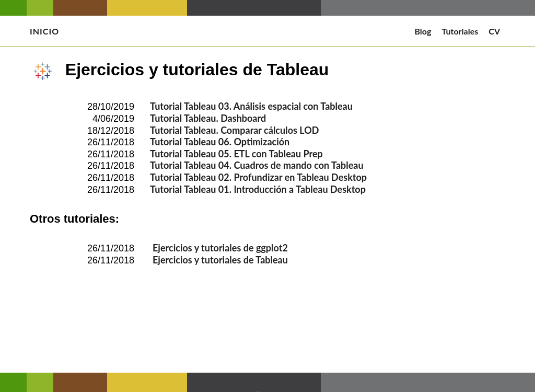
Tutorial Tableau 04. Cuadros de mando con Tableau (257, 165)
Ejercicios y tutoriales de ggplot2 (220, 248)
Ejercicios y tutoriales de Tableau (220, 260)
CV (494, 31)
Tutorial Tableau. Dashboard (208, 118)
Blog (423, 31)
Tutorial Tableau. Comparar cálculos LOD (234, 130)
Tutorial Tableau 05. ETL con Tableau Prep (236, 154)
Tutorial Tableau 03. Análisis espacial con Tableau (251, 106)
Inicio (44, 31)
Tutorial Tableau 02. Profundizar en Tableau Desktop (258, 177)
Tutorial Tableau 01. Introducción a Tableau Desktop (258, 189)
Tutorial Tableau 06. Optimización (220, 142)
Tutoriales (460, 31)
